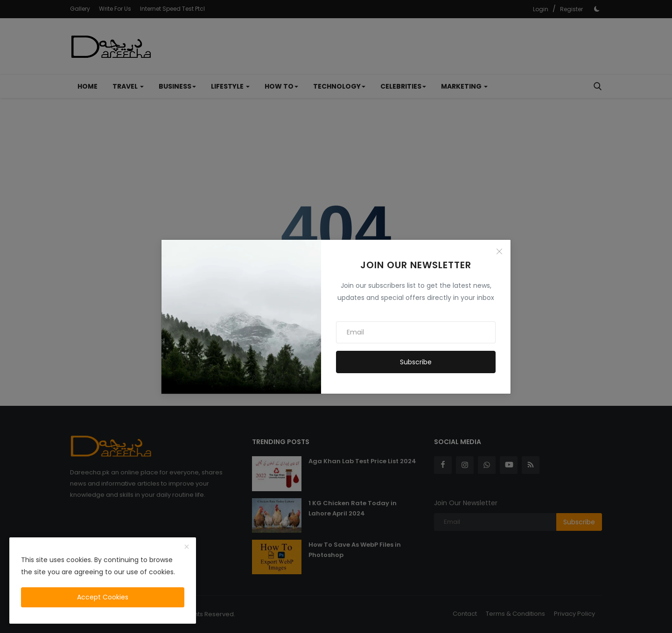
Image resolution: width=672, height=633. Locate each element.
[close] (187, 547)
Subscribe (416, 362)
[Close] (499, 251)
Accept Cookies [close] (103, 597)
